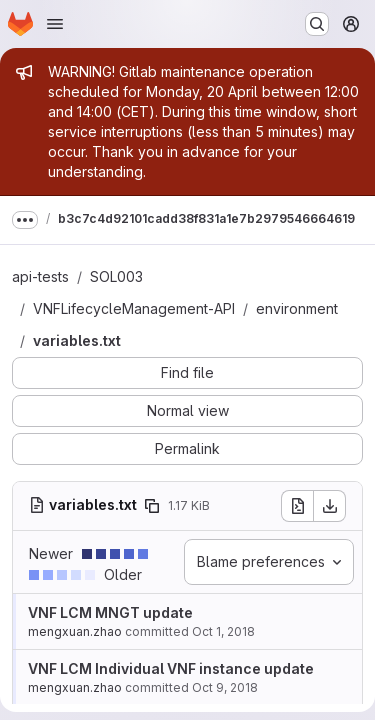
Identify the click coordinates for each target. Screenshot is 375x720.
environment (297, 308)
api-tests (40, 276)
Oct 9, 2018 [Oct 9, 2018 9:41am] (225, 687)
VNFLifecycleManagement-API (134, 308)
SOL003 (116, 276)
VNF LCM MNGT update (110, 612)
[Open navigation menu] (55, 24)
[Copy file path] (152, 506)
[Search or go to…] (317, 24)
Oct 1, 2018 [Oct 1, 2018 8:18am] (223, 631)
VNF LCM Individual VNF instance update (171, 668)
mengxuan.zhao (75, 631)
